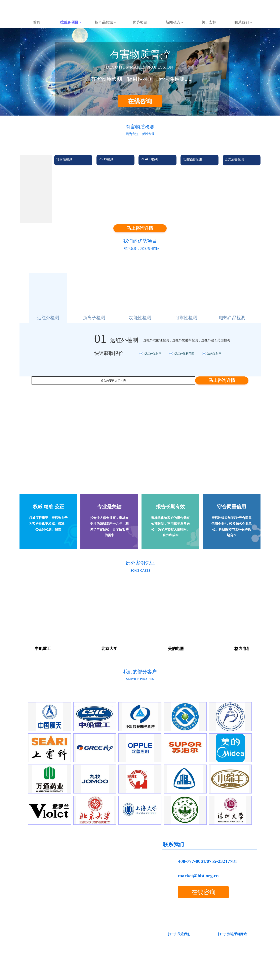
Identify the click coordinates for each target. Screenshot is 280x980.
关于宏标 (209, 22)
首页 (37, 22)
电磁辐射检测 (192, 159)
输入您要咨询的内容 (113, 381)
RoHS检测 (106, 159)
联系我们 (243, 22)
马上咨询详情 (140, 228)
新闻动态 (175, 22)
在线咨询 (140, 101)
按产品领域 (106, 22)
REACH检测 (149, 159)
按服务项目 (71, 22)
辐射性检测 (64, 159)
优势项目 (140, 22)
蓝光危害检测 (234, 159)
